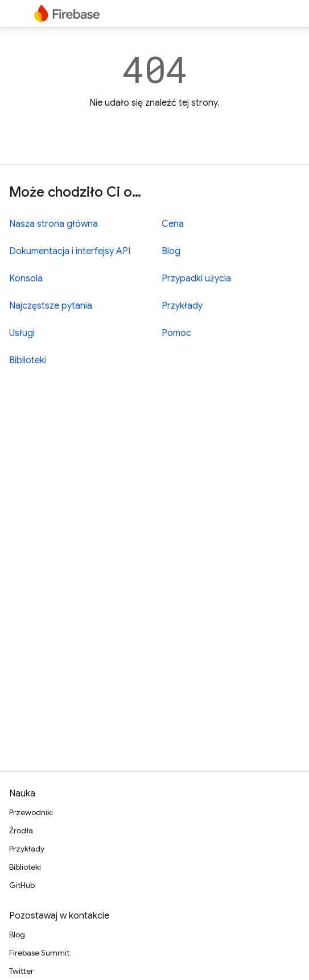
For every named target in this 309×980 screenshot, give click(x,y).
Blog (171, 251)
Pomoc (176, 333)
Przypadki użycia (196, 279)
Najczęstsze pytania (51, 306)
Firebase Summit (39, 953)
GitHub (22, 885)
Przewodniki (31, 812)
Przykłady (182, 306)
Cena (173, 224)
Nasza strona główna (53, 224)
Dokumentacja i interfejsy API (70, 251)
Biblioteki (28, 360)
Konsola (26, 279)
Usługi (22, 333)
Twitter (21, 971)
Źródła (21, 830)
